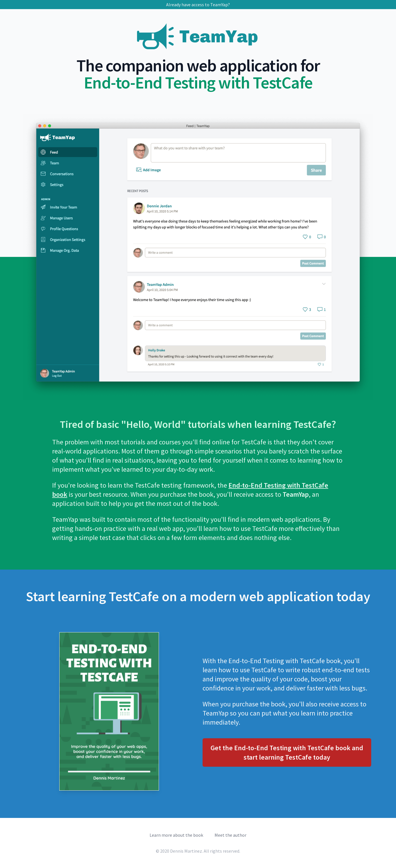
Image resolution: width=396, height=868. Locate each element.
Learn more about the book (176, 835)
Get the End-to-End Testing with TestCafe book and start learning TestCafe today (287, 752)
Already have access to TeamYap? (198, 5)
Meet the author (230, 835)
